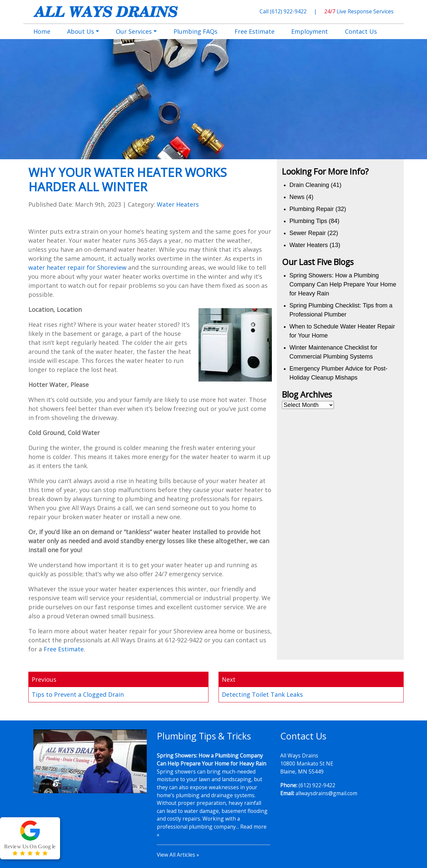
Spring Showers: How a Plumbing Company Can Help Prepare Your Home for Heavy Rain (343, 284)
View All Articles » (178, 855)
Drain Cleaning (309, 185)
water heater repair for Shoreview (77, 267)
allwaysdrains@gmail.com (326, 793)
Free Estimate (64, 649)
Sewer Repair (308, 233)
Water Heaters (178, 204)
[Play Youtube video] (90, 761)
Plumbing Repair (312, 209)
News (297, 197)
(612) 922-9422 (289, 11)
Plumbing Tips (308, 221)
